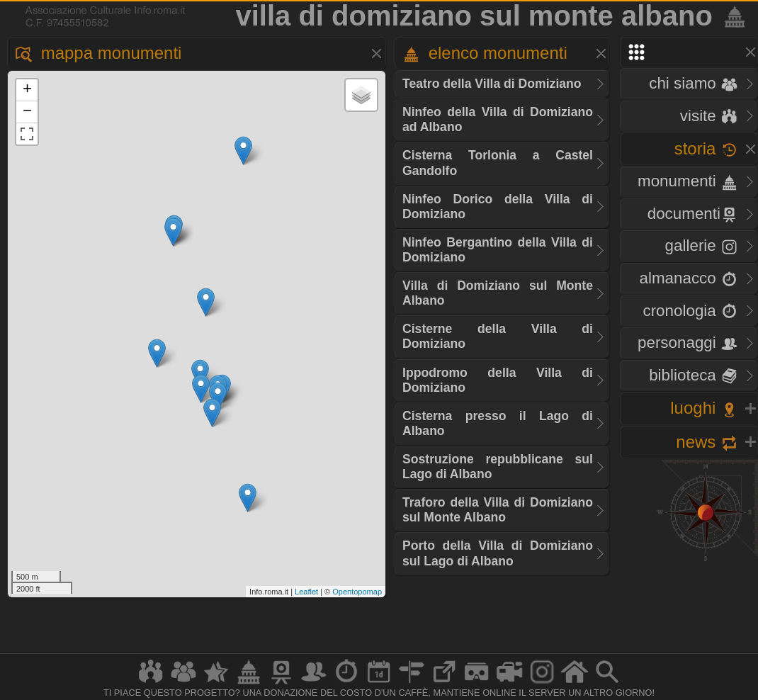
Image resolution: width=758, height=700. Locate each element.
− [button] (27, 112)
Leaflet (306, 592)
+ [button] (27, 90)
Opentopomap (357, 592)
